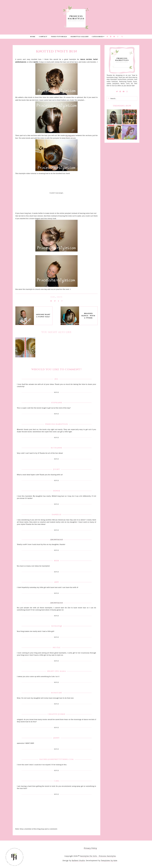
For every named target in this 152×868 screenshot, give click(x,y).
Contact (43, 37)
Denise (57, 491)
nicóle (57, 648)
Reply (57, 392)
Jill (56, 379)
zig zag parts (70, 135)
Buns (53, 297)
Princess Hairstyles (57, 424)
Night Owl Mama (56, 671)
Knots (60, 297)
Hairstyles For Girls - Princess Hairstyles (98, 856)
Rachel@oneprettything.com (57, 759)
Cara (57, 781)
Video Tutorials (59, 37)
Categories (97, 37)
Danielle (57, 515)
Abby (56, 582)
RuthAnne (56, 448)
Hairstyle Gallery (80, 37)
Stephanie (57, 403)
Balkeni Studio (78, 861)
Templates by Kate (109, 861)
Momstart (57, 693)
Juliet (56, 469)
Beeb (56, 561)
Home (33, 37)
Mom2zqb (57, 626)
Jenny (56, 738)
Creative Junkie (56, 714)
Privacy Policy (90, 848)
